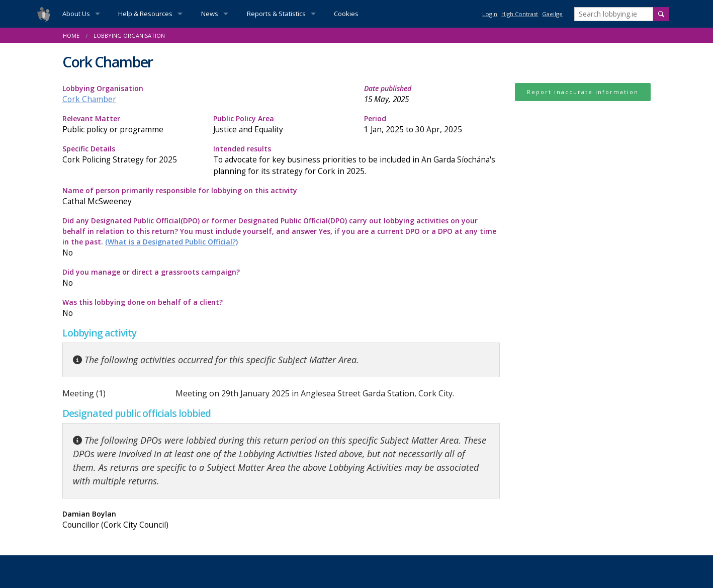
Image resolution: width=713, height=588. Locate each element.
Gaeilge (552, 14)
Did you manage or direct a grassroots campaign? (168, 278)
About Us (76, 14)
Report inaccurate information (583, 92)
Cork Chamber (89, 99)
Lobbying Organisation (129, 35)
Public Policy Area (281, 124)
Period (432, 124)
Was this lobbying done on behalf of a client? (168, 308)
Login (490, 14)
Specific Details (130, 155)
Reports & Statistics (276, 14)
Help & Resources (145, 14)
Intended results (356, 160)
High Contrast (520, 14)
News (210, 14)
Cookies (346, 14)
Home (71, 35)
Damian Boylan (168, 520)
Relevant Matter (130, 124)
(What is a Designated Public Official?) (171, 242)
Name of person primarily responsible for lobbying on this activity (281, 196)
